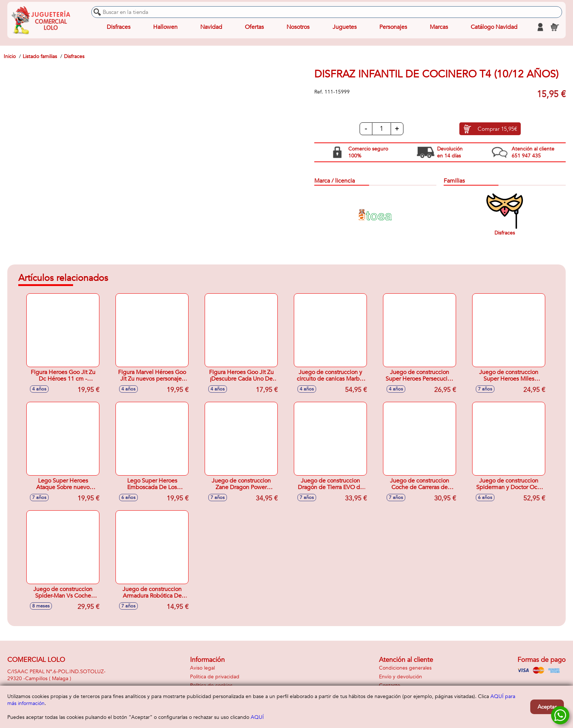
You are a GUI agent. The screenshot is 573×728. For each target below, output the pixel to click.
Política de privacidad (215, 677)
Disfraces (119, 27)
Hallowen (165, 27)
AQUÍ (257, 717)
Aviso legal (202, 668)
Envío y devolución (401, 677)
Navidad (211, 27)
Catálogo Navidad (494, 27)
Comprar (497, 129)
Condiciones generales (405, 668)
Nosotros (298, 27)
